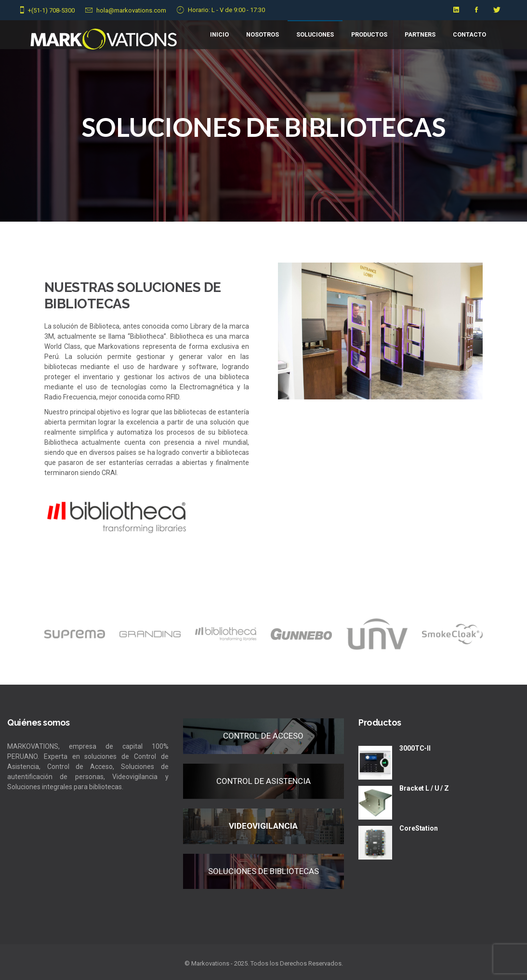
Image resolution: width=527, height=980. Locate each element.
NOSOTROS (263, 34)
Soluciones (315, 34)
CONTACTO (469, 34)
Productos (369, 34)
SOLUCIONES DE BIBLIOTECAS (263, 871)
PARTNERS (420, 34)
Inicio (219, 34)
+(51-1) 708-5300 (51, 10)
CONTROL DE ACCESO (263, 736)
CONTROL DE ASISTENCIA (263, 781)
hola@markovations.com (131, 10)
